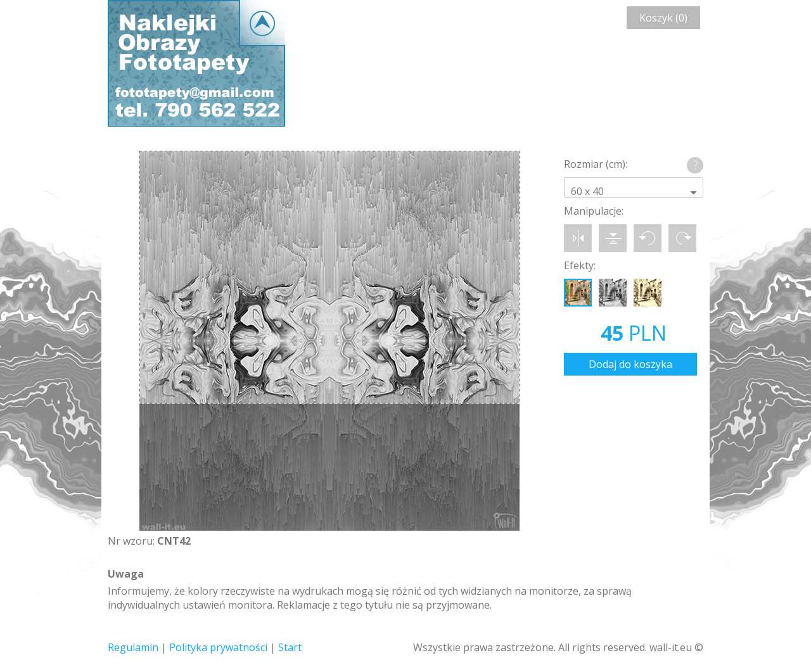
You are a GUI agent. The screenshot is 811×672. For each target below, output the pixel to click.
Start (290, 647)
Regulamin (133, 647)
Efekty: (580, 265)
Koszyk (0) (663, 18)
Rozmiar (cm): (596, 164)
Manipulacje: (594, 211)
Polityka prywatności (218, 647)
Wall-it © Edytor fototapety (196, 63)
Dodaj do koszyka (630, 364)
